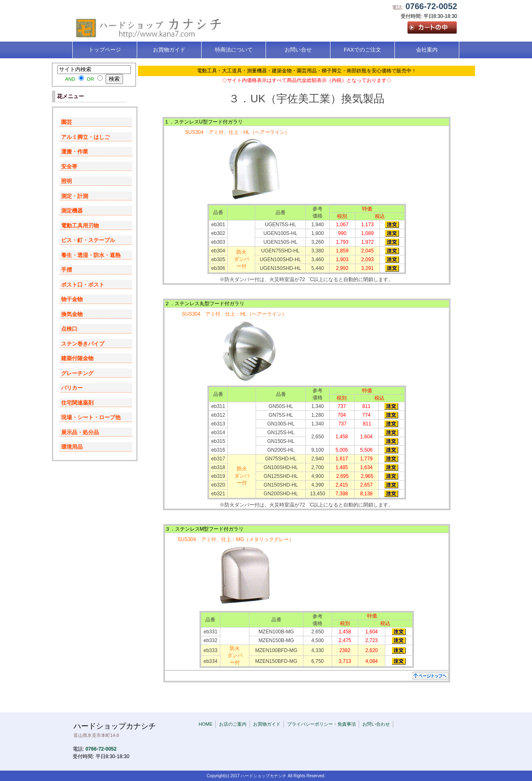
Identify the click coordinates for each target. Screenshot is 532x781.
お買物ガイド (267, 724)
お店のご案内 (233, 724)
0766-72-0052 (431, 6)
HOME (206, 724)
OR (91, 79)
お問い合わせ (376, 724)
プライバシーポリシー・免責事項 (321, 724)
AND (70, 79)
